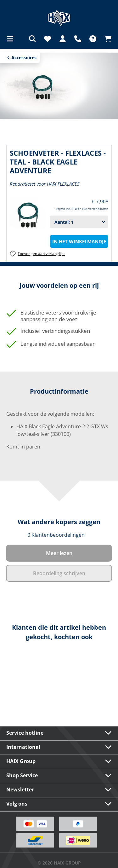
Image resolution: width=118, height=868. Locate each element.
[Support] (78, 39)
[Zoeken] (32, 39)
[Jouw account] (63, 39)
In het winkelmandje (79, 241)
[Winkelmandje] (106, 39)
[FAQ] (93, 39)
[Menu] (12, 39)
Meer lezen (59, 553)
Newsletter (20, 790)
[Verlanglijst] (48, 39)
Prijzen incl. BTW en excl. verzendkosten (82, 209)
